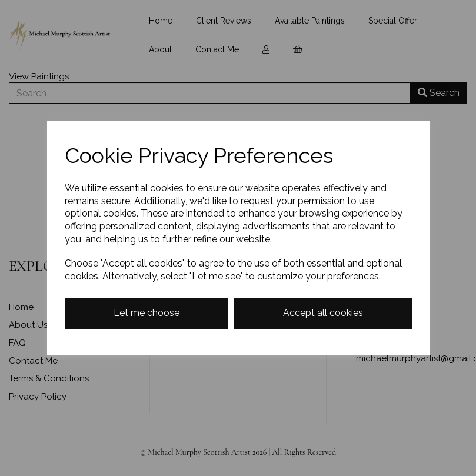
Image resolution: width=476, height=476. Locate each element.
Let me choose (147, 313)
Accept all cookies (323, 313)
